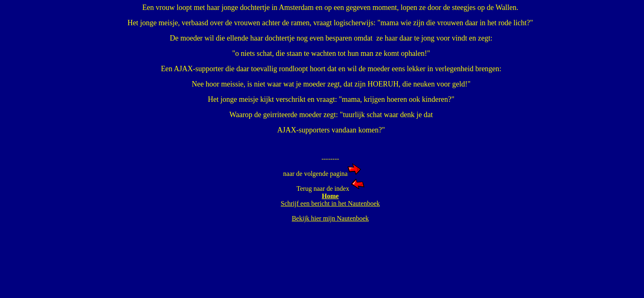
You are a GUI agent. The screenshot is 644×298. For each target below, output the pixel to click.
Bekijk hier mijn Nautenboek (330, 218)
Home (330, 196)
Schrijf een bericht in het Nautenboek (330, 203)
